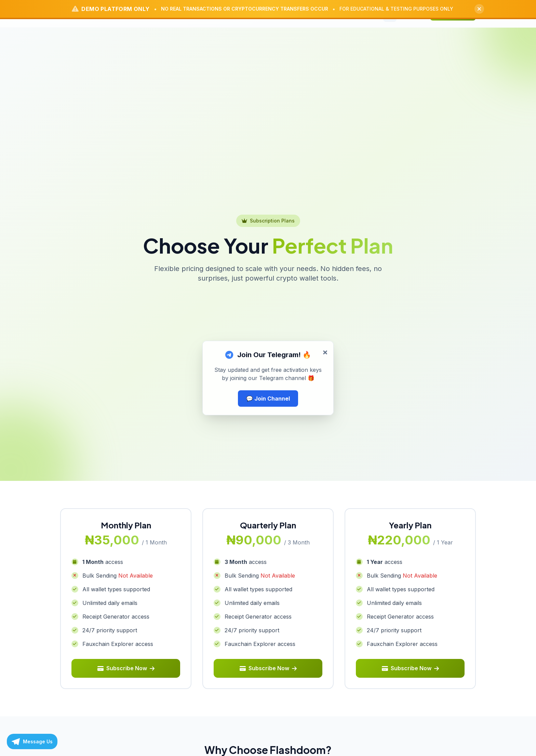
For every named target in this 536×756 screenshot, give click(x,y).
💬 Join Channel (268, 399)
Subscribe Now (126, 669)
